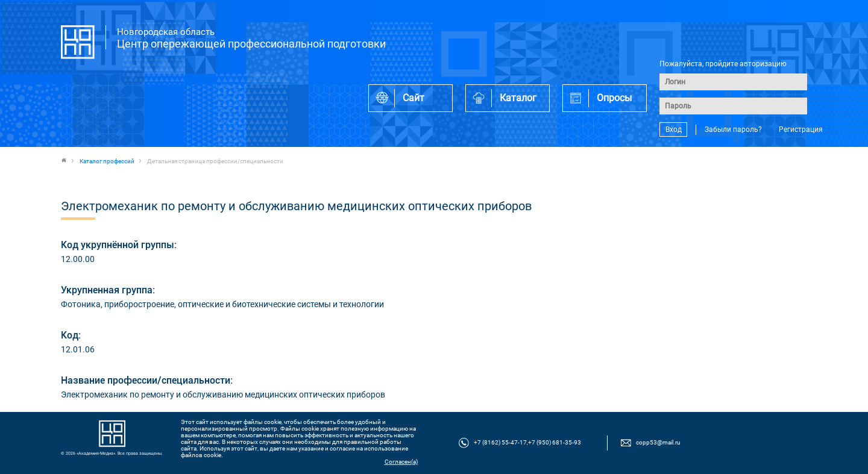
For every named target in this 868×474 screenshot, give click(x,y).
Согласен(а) (401, 462)
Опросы (614, 98)
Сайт (414, 98)
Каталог (518, 98)
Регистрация (801, 129)
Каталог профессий (107, 161)
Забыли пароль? (733, 129)
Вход (674, 129)
